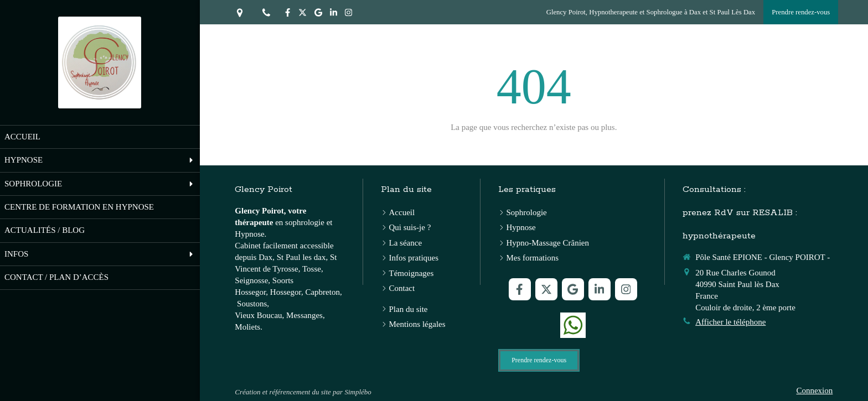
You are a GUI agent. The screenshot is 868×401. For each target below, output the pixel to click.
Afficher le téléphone (730, 322)
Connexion (814, 390)
